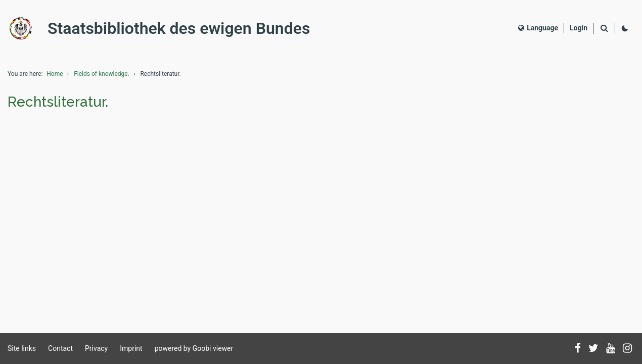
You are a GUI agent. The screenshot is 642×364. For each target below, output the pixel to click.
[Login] (579, 28)
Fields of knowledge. (102, 74)
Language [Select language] (538, 28)
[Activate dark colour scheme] (625, 28)
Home (55, 74)
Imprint (131, 348)
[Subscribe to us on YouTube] (611, 349)
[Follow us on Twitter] (593, 349)
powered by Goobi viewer (194, 348)
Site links (22, 348)
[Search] (604, 29)
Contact (60, 348)
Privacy (96, 348)
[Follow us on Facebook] (578, 349)
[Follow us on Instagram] (627, 349)
